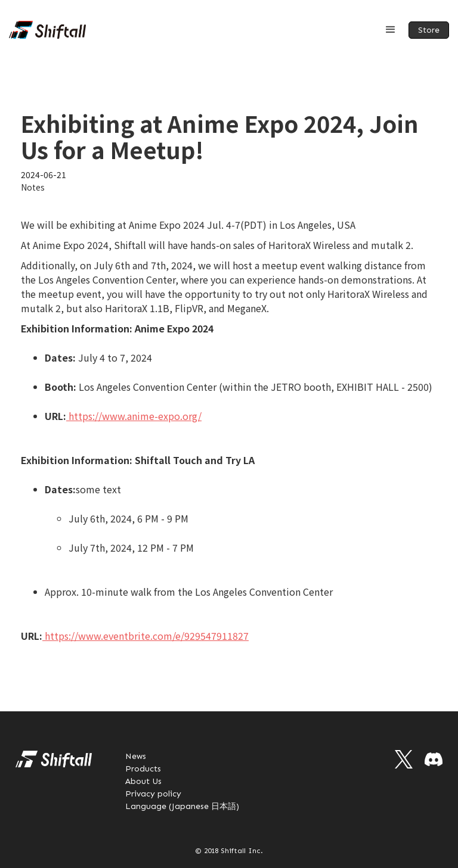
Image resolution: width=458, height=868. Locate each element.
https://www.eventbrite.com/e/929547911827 (147, 636)
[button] (391, 30)
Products (143, 769)
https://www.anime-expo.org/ (134, 416)
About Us (143, 781)
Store (429, 30)
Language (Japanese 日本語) (182, 806)
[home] (47, 30)
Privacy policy (153, 794)
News (136, 756)
